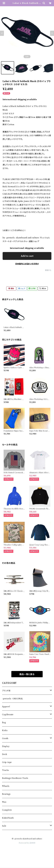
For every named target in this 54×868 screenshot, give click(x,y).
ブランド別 (6, 691)
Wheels (6, 786)
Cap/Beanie (8, 715)
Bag (4, 722)
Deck (5, 754)
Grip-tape (7, 762)
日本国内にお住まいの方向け (27, 264)
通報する (48, 270)
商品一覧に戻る (27, 674)
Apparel (6, 707)
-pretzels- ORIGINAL (13, 699)
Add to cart (27, 256)
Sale (4, 826)
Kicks (5, 730)
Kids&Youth (8, 818)
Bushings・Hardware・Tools (15, 778)
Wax (4, 802)
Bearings (6, 794)
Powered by (27, 843)
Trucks (6, 770)
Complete (7, 810)
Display (6, 746)
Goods (5, 738)
